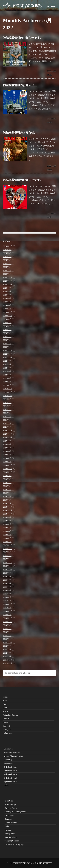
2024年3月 (7, 309)
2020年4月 (7, 451)
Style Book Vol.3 (10, 774)
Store (5, 700)
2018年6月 (7, 528)
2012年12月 (8, 639)
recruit (5, 722)
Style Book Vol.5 (10, 782)
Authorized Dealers (10, 715)
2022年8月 (7, 364)
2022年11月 (8, 354)
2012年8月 (7, 649)
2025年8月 (7, 253)
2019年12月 (8, 465)
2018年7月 (7, 524)
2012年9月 (7, 646)
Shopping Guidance (12, 841)
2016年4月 (7, 590)
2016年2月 (7, 597)
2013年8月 (7, 625)
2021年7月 (7, 406)
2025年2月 (7, 271)
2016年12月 (8, 563)
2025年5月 (7, 260)
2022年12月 (8, 350)
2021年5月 (7, 413)
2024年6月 (7, 298)
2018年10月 (8, 514)
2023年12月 (8, 312)
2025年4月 (7, 264)
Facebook (7, 726)
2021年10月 (8, 396)
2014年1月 (7, 615)
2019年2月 (7, 500)
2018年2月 (7, 538)
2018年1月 (7, 542)
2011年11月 (8, 663)
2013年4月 (7, 632)
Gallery (7, 785)
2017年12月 (8, 545)
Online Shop (8, 733)
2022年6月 (7, 371)
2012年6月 (7, 656)
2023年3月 (7, 340)
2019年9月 (7, 476)
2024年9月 (7, 288)
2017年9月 (7, 552)
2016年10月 (8, 570)
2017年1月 (7, 559)
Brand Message (10, 804)
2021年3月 (7, 420)
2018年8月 (7, 521)
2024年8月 (7, 291)
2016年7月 (7, 580)
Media (50, 75)
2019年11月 (8, 469)
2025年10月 (8, 246)
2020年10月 (8, 437)
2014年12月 (8, 611)
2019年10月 (8, 472)
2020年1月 (7, 462)
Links (7, 826)
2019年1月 (7, 503)
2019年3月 (7, 496)
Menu (52, 7)
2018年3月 (7, 535)
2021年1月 (7, 427)
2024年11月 (8, 281)
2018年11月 (8, 510)
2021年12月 (8, 389)
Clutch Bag (8, 760)
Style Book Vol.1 (10, 767)
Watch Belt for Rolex (12, 752)
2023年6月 (7, 330)
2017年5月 (7, 556)
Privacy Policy (10, 834)
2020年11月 (8, 434)
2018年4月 (7, 531)
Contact (6, 719)
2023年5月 (7, 333)
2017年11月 (8, 549)
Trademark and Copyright (14, 844)
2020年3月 (7, 455)
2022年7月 (7, 368)
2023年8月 (7, 323)
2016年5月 (7, 587)
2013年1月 (7, 636)
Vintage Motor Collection (13, 756)
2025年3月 (7, 267)
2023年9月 (7, 319)
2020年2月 (7, 458)
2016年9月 (7, 573)
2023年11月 (8, 316)
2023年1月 (7, 347)
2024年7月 (7, 295)
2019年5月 (7, 490)
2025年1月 (7, 274)
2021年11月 (8, 392)
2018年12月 (8, 507)
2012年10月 (8, 643)
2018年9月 (7, 517)
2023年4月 (7, 337)
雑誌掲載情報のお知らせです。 (23, 38)
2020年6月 (7, 444)
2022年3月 (7, 378)
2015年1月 (7, 608)
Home (5, 697)
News (5, 704)
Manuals (8, 830)
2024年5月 (7, 302)
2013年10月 (8, 622)
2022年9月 (7, 361)
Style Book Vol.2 (10, 771)
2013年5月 (7, 629)
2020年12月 (8, 430)
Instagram (7, 730)
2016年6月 (7, 583)
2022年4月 (7, 375)
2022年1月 (7, 385)
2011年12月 (8, 660)
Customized (9, 815)
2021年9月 (7, 399)
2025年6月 (7, 257)
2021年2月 (7, 423)
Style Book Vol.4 (10, 778)
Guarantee (8, 819)
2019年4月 (7, 493)
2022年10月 (8, 357)
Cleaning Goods (11, 808)
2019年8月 (7, 479)
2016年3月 (7, 594)
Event (5, 708)
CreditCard (9, 801)
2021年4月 (7, 417)
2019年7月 (7, 483)
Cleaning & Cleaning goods (15, 812)
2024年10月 (8, 284)
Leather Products (11, 823)
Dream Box (8, 749)
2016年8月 (7, 576)
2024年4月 (7, 305)
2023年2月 (7, 344)
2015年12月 (8, 604)
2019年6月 (7, 486)
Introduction (8, 763)
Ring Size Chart (11, 837)
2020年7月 (7, 441)
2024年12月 (8, 277)
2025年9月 (7, 250)
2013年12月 (8, 618)
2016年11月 (8, 566)
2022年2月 (7, 382)
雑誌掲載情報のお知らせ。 (20, 85)
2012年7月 (7, 653)
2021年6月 (7, 410)
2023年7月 (7, 326)
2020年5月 (7, 448)
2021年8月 (7, 403)
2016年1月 (7, 601)
